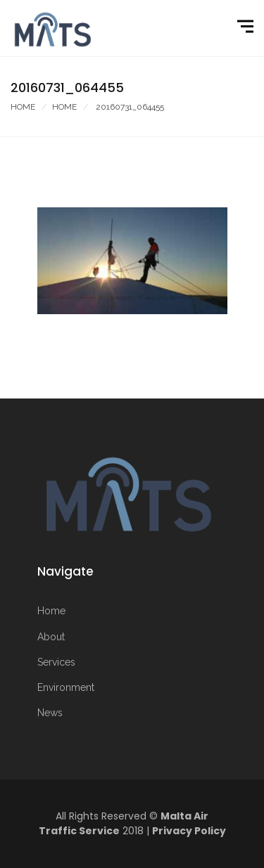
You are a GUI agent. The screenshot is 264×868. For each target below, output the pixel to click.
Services (56, 662)
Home (23, 107)
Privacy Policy (189, 831)
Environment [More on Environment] (66, 687)
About (51, 637)
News (50, 713)
